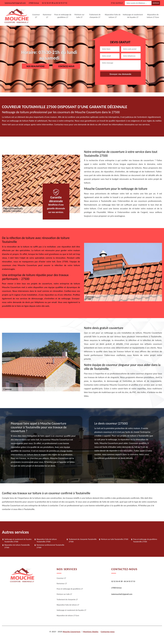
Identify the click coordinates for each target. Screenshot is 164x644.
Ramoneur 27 (47, 16)
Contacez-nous (66, 66)
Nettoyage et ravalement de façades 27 (133, 16)
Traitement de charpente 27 (95, 16)
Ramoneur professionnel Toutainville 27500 (50, 546)
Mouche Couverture (72, 632)
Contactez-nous (108, 632)
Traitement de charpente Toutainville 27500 (83, 540)
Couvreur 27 (36, 16)
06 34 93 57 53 (62, 3)
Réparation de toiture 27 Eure (153, 16)
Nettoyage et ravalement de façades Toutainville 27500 (18, 540)
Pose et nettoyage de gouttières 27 (63, 16)
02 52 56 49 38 (48, 3)
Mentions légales (91, 632)
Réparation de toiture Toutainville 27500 (17, 546)
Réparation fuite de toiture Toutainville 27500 (47, 540)
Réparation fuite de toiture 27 (113, 16)
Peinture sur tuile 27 (79, 16)
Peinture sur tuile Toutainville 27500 (115, 539)
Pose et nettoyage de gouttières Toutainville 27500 (145, 540)
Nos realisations (35, 66)
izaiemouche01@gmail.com (15, 3)
